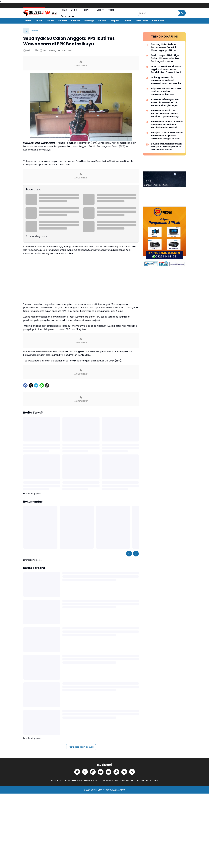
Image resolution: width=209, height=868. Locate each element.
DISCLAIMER (107, 780)
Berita (76, 10)
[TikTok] (116, 772)
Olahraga (89, 21)
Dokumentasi (69, 16)
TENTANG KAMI (122, 780)
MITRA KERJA (152, 780)
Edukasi (102, 21)
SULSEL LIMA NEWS (117, 790)
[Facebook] (25, 385)
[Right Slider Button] (136, 554)
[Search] (158, 13)
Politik (39, 21)
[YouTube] (101, 772)
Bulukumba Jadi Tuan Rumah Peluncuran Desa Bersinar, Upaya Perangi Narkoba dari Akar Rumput (167, 114)
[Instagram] (93, 772)
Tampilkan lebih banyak (81, 747)
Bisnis (88, 10)
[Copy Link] (47, 385)
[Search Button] (183, 13)
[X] (31, 385)
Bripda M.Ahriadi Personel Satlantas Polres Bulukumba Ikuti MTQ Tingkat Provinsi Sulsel (166, 92)
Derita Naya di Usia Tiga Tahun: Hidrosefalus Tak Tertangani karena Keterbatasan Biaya (165, 58)
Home (64, 10)
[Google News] (108, 772)
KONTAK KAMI (138, 780)
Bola (101, 10)
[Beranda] (26, 31)
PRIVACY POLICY (92, 780)
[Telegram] (36, 385)
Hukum (50, 21)
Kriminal (75, 21)
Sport (113, 10)
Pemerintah (142, 21)
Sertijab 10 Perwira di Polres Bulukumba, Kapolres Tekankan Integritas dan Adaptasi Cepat (167, 136)
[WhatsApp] (42, 385)
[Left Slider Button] (129, 554)
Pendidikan (158, 21)
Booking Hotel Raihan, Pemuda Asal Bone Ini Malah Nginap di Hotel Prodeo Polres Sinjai (164, 47)
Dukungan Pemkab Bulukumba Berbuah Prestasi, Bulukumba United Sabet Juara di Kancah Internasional (167, 80)
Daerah (128, 21)
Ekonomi (62, 21)
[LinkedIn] (124, 772)
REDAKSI (55, 780)
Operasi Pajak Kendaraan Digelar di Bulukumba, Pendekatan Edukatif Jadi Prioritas (166, 69)
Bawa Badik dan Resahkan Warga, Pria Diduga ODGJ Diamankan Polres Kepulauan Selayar (166, 147)
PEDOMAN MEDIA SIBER (71, 780)
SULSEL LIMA (97, 790)
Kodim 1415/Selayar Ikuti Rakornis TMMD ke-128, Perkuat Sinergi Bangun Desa (165, 103)
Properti (115, 21)
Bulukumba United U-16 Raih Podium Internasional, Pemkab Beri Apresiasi (167, 125)
